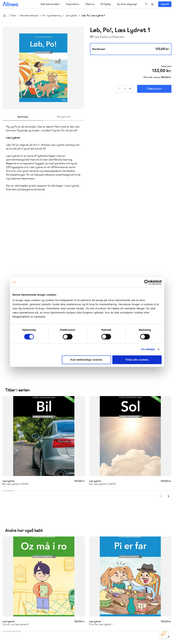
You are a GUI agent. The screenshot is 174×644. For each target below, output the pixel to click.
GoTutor (51, 544)
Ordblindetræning (30, 548)
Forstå (49, 548)
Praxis (41, 544)
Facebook (147, 618)
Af (92, 37)
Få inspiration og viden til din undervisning (122, 540)
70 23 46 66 (23, 578)
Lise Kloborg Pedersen (109, 37)
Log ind (165, 4)
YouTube (155, 618)
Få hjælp (106, 4)
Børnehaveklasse (29, 16)
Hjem (4, 16)
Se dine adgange (127, 4)
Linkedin (164, 618)
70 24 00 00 (112, 598)
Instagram (139, 618)
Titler (13, 16)
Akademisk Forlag (25, 544)
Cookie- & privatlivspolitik (116, 634)
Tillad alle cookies (137, 360)
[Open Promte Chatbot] (164, 634)
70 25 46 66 (112, 514)
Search (146, 4)
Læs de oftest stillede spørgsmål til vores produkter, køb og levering (41, 605)
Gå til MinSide (107, 567)
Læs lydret (71, 16)
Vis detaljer (148, 349)
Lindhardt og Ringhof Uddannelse (45, 540)
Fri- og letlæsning (52, 16)
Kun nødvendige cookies (86, 360)
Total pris (166, 66)
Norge (13, 548)
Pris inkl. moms (152, 77)
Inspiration (73, 4)
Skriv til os (111, 522)
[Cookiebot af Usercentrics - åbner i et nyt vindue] (147, 282)
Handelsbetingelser (140, 634)
